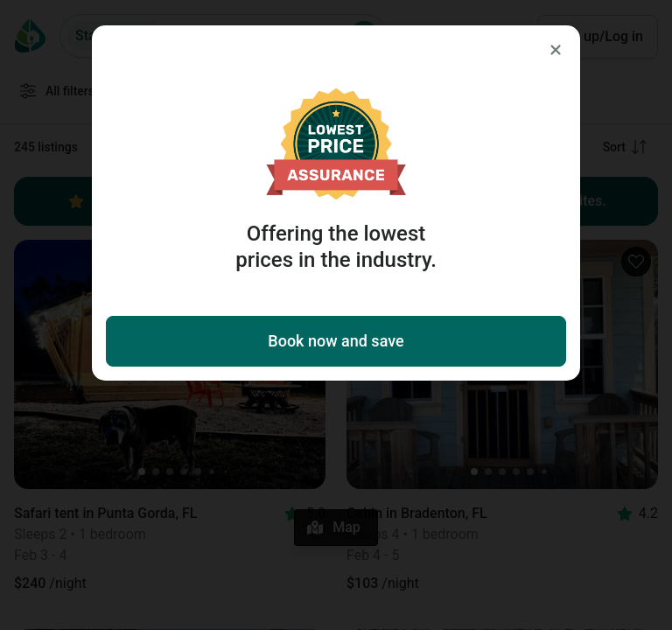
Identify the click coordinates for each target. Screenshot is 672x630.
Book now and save (336, 341)
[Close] (556, 50)
